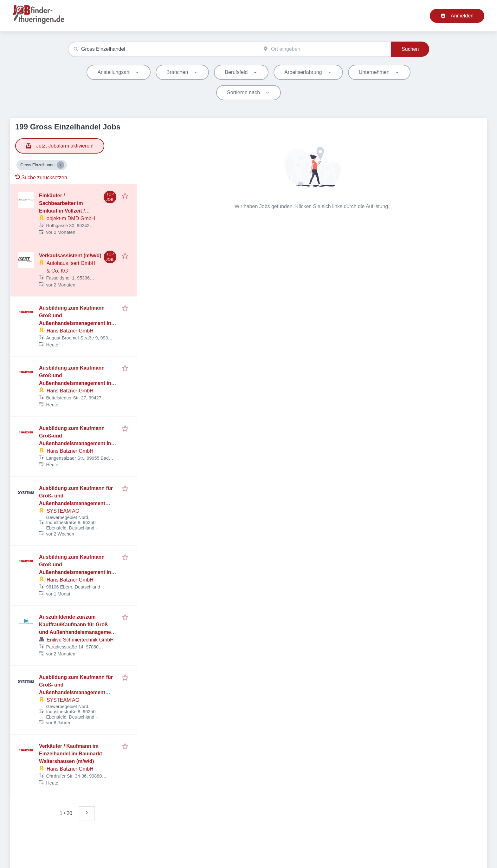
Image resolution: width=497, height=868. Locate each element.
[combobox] (163, 49)
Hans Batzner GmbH (70, 331)
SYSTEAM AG (63, 511)
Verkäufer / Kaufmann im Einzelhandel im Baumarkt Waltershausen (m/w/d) (71, 754)
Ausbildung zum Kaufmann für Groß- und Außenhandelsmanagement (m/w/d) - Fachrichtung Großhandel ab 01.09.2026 (76, 503)
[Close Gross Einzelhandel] (61, 165)
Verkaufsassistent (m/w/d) (70, 256)
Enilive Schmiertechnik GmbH (80, 640)
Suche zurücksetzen (41, 178)
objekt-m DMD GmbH (71, 218)
